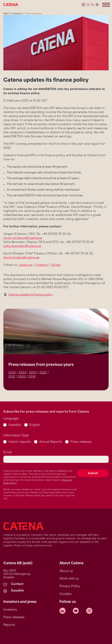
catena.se (26, 265)
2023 (33, 373)
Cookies (66, 594)
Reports (9, 625)
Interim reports (20, 442)
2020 (22, 377)
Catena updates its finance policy (30, 295)
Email (8, 453)
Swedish (15, 425)
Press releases (81, 442)
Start (6, 14)
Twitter (56, 265)
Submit (93, 473)
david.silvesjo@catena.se (21, 258)
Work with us (69, 579)
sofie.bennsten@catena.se (22, 246)
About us (66, 571)
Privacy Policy (70, 586)
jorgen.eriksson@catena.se (23, 238)
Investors (17, 14)
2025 (12, 373)
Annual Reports (51, 442)
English (35, 425)
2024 (23, 373)
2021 (12, 377)
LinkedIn (42, 265)
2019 (32, 377)
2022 (43, 373)
